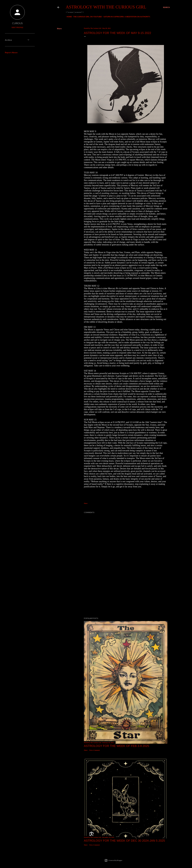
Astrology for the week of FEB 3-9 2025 (117, 746)
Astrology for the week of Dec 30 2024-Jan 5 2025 (124, 841)
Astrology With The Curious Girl (106, 7)
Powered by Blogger (113, 860)
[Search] (166, 7)
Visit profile (17, 27)
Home (68, 17)
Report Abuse (11, 52)
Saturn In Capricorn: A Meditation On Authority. (126, 17)
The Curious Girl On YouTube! (87, 17)
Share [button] (59, 28)
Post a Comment (95, 750)
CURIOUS (17, 23)
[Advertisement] (126, 594)
